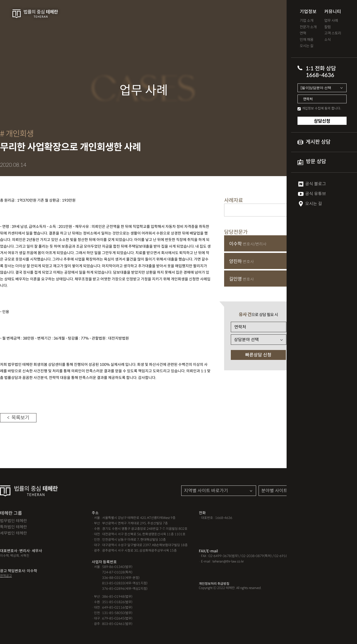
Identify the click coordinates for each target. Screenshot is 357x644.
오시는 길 (307, 46)
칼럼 (327, 27)
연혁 (303, 33)
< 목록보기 (18, 418)
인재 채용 (307, 40)
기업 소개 (307, 21)
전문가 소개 (308, 27)
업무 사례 (331, 21)
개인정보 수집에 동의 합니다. (322, 108)
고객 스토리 (333, 33)
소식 (327, 40)
